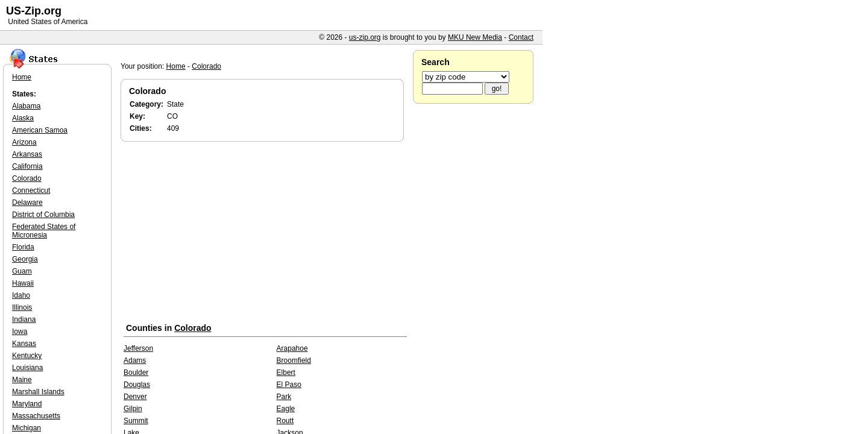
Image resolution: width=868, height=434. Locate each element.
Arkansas (27, 154)
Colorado (206, 66)
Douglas (137, 385)
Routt (285, 421)
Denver (135, 397)
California (27, 166)
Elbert (286, 373)
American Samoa (40, 130)
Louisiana (27, 368)
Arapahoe (292, 348)
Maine (22, 380)
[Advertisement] (265, 234)
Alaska (23, 118)
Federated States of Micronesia (44, 231)
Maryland (27, 404)
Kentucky (27, 356)
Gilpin (133, 409)
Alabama (26, 106)
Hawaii (23, 283)
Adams (135, 360)
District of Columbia (43, 215)
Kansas (24, 344)
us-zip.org (365, 37)
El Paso (289, 385)
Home (176, 66)
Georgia (25, 259)
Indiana (24, 319)
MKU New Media (475, 37)
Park (284, 397)
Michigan (27, 428)
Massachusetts (36, 416)
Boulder (136, 373)
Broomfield (294, 360)
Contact (521, 37)
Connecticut (31, 190)
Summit (136, 421)
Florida (23, 247)
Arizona (24, 142)
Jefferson (138, 348)
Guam (22, 271)
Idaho (21, 295)
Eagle (286, 409)
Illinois (22, 307)
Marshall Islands (38, 392)
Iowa (20, 332)
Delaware (27, 203)
